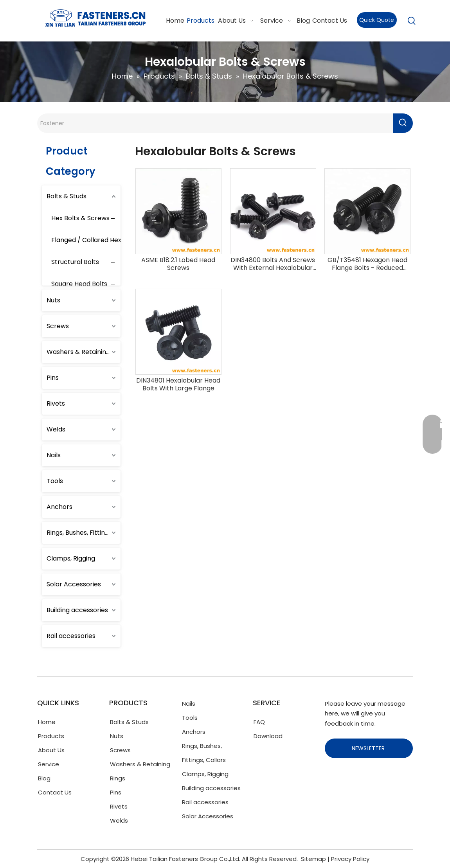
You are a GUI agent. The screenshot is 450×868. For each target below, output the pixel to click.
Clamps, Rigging (71, 558)
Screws (58, 326)
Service (49, 764)
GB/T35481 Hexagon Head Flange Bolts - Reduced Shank (367, 264)
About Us (51, 750)
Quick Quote (377, 20)
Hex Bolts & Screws (80, 218)
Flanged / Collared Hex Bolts (95, 240)
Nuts (53, 300)
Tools (55, 481)
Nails (54, 455)
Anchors (59, 507)
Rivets (56, 403)
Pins (53, 378)
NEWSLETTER (369, 748)
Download (268, 736)
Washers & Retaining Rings (84, 352)
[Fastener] (215, 123)
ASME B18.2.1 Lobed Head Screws (178, 264)
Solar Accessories (74, 584)
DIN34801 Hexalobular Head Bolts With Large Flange (178, 385)
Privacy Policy (350, 859)
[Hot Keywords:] (412, 21)
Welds (56, 429)
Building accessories (77, 610)
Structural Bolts (75, 262)
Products (51, 736)
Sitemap (313, 859)
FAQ (259, 722)
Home (47, 722)
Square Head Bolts (79, 284)
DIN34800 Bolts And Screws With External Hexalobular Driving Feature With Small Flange (273, 264)
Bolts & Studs (67, 196)
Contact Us (55, 792)
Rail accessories (71, 636)
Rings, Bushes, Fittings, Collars (84, 533)
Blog (44, 778)
